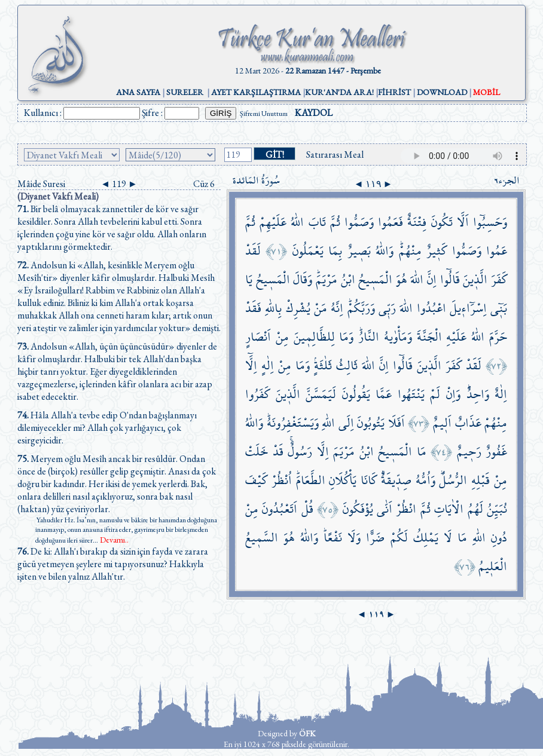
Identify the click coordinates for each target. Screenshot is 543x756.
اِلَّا (323, 452)
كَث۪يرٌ (437, 251)
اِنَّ (432, 279)
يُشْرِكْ (298, 308)
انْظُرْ (406, 509)
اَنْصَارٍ (258, 337)
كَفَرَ (499, 279)
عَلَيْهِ (456, 337)
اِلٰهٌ (501, 394)
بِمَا (335, 251)
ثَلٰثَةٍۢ (323, 365)
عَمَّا (384, 394)
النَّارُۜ (369, 337)
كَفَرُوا (257, 394)
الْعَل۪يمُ (493, 566)
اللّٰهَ (417, 279)
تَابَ (317, 222)
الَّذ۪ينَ (475, 279)
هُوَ (402, 279)
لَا (448, 538)
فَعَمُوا (391, 222)
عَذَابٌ (468, 423)
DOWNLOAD (442, 92)
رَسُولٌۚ (300, 452)
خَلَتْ (257, 452)
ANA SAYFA (138, 92)
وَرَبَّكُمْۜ (361, 308)
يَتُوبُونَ (371, 423)
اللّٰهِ (328, 423)
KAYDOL (314, 113)
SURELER (185, 92)
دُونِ (499, 538)
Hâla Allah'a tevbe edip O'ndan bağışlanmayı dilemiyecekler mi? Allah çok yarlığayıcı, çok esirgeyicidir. (107, 428)
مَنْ (321, 308)
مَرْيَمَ (344, 452)
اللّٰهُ (297, 222)
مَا (422, 452)
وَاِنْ (453, 394)
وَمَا (346, 337)
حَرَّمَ (498, 337)
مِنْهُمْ (496, 423)
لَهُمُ (475, 509)
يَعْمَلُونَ (308, 251)
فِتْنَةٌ (417, 222)
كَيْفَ (256, 480)
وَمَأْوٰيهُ (398, 337)
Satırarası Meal (335, 154)
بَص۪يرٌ (359, 251)
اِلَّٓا (251, 365)
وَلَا (354, 538)
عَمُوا (497, 251)
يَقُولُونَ (356, 394)
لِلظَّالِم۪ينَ (314, 337)
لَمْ (435, 394)
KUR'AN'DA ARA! (339, 92)
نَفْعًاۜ (333, 538)
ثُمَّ (335, 222)
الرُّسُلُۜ (453, 480)
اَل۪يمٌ (442, 423)
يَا (249, 279)
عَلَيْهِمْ (273, 222)
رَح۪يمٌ (469, 452)
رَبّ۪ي (387, 308)
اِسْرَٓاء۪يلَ (468, 308)
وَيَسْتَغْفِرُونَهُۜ (293, 423)
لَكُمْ (399, 538)
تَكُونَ (442, 222)
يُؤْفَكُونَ (358, 509)
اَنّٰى (385, 509)
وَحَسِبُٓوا (490, 222)
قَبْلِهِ (481, 480)
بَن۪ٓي (499, 308)
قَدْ (278, 452)
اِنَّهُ (337, 308)
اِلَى (346, 423)
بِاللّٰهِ (273, 308)
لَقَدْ (253, 251)
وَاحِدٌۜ (478, 394)
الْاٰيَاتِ (449, 509)
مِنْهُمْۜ (410, 251)
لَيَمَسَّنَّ (321, 394)
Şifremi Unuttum (264, 114)
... (111, 540)
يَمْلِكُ (426, 538)
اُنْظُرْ (282, 480)
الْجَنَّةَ (429, 337)
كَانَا (369, 480)
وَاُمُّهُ (425, 480)
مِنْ (282, 337)
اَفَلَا (396, 423)
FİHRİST (394, 92)
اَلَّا (463, 222)
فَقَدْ (253, 308)
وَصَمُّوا (359, 222)
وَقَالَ (303, 279)
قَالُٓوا (450, 279)
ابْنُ (348, 279)
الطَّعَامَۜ (311, 480)
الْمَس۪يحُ (375, 279)
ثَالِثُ (347, 365)
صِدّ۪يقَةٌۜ (396, 480)
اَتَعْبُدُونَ (280, 509)
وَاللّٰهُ (385, 251)
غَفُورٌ (496, 452)
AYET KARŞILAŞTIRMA (256, 92)
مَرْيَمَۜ (327, 279)
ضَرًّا (375, 538)
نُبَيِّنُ (497, 509)
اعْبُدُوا (431, 308)
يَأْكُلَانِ (343, 480)
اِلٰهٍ (268, 365)
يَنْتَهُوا (411, 394)
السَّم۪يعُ (262, 538)
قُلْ (307, 509)
